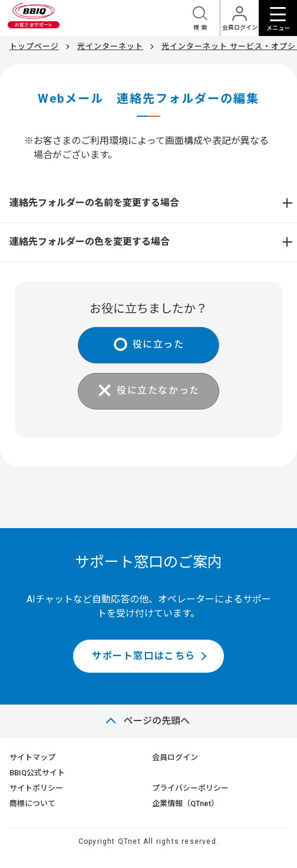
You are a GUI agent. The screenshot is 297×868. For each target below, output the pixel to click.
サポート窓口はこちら (144, 656)
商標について (32, 803)
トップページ (34, 46)
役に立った (159, 344)
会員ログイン (175, 757)
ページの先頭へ (157, 721)
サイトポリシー (36, 788)
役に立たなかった (158, 390)
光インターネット (110, 46)
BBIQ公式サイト (37, 773)
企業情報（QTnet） (185, 803)
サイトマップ (32, 757)
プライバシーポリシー (190, 788)
